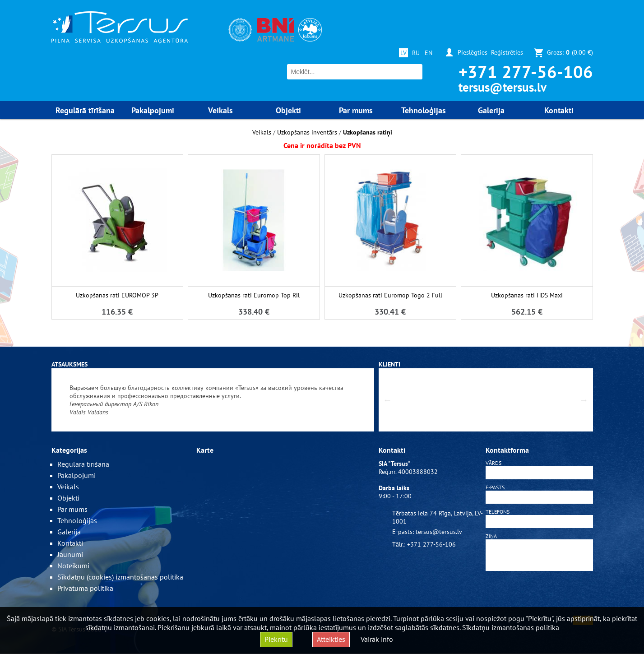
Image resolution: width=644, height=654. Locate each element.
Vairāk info (377, 639)
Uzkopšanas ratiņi (368, 132)
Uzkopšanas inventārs (307, 132)
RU (416, 53)
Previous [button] (388, 400)
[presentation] (539, 595)
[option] (213, 400)
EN (429, 53)
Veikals (262, 132)
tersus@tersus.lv (503, 87)
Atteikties (331, 639)
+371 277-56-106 (526, 72)
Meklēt (415, 72)
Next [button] (584, 400)
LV (403, 53)
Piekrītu (276, 639)
